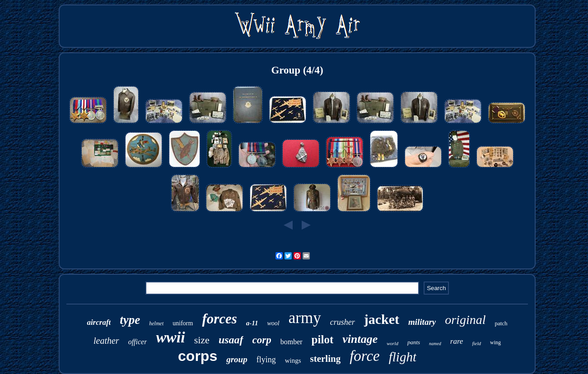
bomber (292, 342)
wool (273, 323)
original (465, 320)
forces (219, 319)
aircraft (99, 322)
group (237, 359)
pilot (323, 339)
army (305, 318)
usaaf (231, 340)
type (130, 320)
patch (501, 323)
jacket (382, 319)
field (476, 343)
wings (293, 360)
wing (495, 342)
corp (262, 340)
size (202, 340)
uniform (183, 323)
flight (403, 357)
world (392, 343)
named (435, 344)
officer (138, 342)
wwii (170, 337)
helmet (156, 323)
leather (106, 341)
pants (414, 342)
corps (198, 356)
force (365, 356)
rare (457, 341)
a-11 (252, 323)
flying (266, 360)
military (422, 322)
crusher (343, 322)
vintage (360, 339)
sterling (325, 359)
